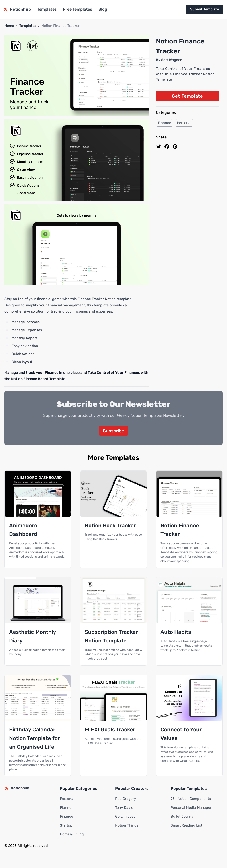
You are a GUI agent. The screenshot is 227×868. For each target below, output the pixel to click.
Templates (47, 9)
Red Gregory (126, 799)
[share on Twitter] (159, 147)
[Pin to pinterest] (175, 147)
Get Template (187, 96)
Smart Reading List (186, 825)
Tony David (124, 808)
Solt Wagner (171, 60)
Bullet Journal (182, 816)
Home (9, 26)
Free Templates (78, 9)
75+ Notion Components (191, 799)
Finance (164, 123)
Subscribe (113, 431)
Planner (66, 808)
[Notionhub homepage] (17, 9)
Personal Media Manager (191, 808)
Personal (184, 123)
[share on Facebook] (167, 147)
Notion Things (127, 825)
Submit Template (205, 9)
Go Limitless (125, 816)
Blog (103, 9)
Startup (66, 825)
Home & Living (72, 834)
